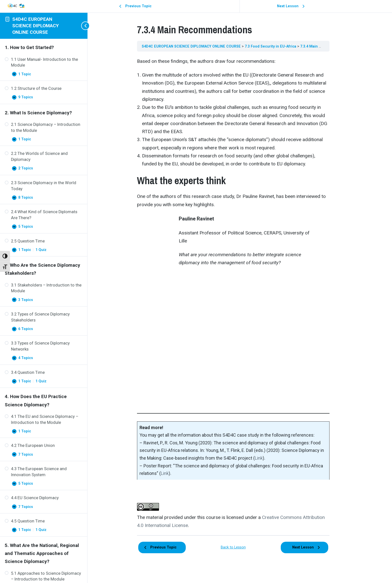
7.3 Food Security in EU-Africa (277, 46)
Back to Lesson (240, 547)
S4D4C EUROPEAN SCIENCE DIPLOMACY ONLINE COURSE (35, 26)
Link (265, 458)
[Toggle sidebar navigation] (82, 26)
